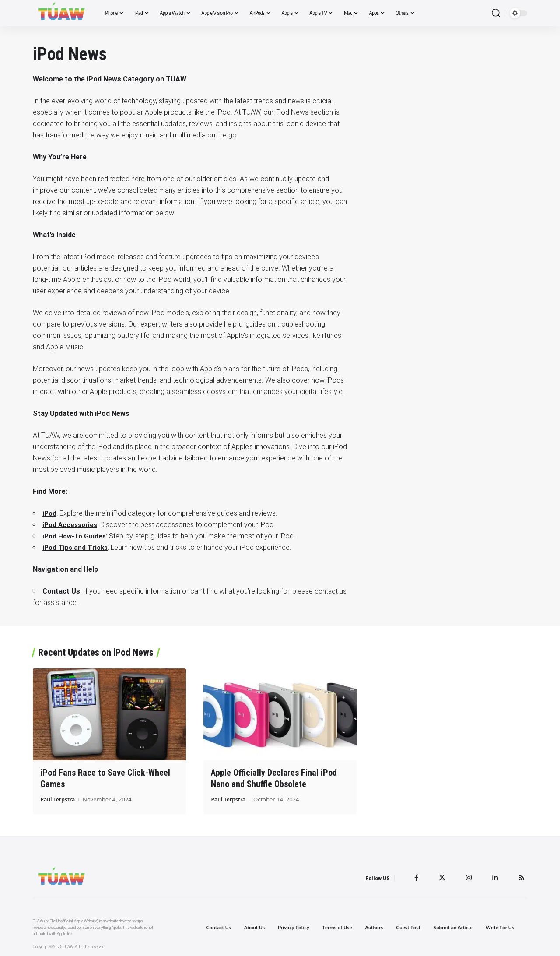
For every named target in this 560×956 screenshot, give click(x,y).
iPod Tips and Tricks (76, 547)
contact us (331, 591)
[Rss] (521, 878)
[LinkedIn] (494, 878)
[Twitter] (441, 878)
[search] (496, 13)
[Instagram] (468, 878)
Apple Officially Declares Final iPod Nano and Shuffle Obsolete (274, 778)
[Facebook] (414, 878)
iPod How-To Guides (75, 536)
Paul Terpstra (59, 799)
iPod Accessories (72, 525)
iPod (50, 513)
